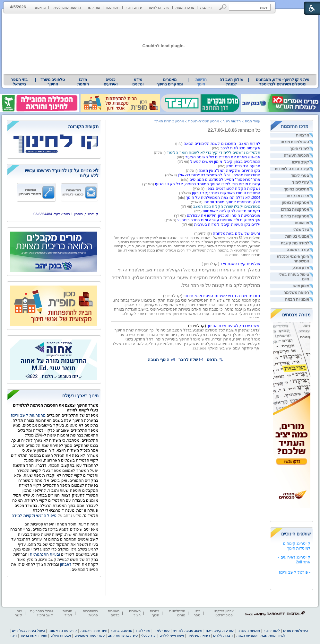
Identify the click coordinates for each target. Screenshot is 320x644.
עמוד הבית (253, 121)
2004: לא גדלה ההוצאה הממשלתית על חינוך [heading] (223, 198)
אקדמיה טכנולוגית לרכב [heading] (240, 148)
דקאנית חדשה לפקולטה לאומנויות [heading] (231, 211)
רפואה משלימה (296, 293)
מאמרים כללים (114, 613)
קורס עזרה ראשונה (63, 631)
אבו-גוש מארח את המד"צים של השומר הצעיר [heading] (223, 157)
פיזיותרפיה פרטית (90, 613)
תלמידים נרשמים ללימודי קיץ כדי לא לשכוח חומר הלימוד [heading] (213, 153)
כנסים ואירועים (111, 82)
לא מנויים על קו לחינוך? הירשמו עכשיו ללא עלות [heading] (62, 173)
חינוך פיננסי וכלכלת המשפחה (293, 259)
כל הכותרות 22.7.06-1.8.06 (234, 130)
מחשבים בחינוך (297, 189)
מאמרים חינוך (135, 613)
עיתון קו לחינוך (159, 7)
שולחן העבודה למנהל (231, 82)
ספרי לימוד (300, 176)
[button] (223, 7)
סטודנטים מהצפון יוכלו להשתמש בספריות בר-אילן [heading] (219, 175)
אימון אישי (301, 286)
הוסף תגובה (159, 360)
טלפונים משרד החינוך (53, 82)
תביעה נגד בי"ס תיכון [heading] (243, 166)
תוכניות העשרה (296, 155)
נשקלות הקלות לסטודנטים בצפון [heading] (233, 189)
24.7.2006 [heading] (255, 318)
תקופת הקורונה (83, 127)
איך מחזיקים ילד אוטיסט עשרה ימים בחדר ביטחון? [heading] (219, 220)
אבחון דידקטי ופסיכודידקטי (224, 613)
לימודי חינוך (300, 149)
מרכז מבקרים (298, 196)
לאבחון (66, 564)
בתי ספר (197, 613)
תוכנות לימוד (67, 613)
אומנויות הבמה (297, 299)
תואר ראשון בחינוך (33, 635)
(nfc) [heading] (179, 144)
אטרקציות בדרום (295, 216)
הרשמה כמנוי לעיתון (66, 7)
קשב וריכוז (300, 162)
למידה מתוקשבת (295, 243)
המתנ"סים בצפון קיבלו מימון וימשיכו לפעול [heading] (225, 162)
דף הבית (206, 7)
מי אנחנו (40, 7)
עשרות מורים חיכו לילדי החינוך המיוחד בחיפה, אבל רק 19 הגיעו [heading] (208, 184)
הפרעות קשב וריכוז (220, 631)
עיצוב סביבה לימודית (292, 169)
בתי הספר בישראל (19, 82)
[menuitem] (283, 82)
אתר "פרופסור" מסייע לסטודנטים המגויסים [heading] (225, 180)
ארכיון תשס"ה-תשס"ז (203, 121)
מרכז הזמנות (185, 7)
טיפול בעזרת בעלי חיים (294, 277)
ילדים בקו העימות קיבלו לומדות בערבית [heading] (227, 225)
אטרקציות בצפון (296, 203)
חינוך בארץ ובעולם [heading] (80, 396)
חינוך (13, 635)
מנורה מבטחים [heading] (296, 315)
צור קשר (94, 7)
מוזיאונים (302, 223)
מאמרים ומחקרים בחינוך (170, 82)
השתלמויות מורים (295, 142)
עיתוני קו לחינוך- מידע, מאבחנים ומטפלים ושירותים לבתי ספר (283, 82)
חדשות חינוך (201, 82)
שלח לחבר (188, 360)
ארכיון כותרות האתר (169, 121)
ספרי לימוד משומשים (90, 635)
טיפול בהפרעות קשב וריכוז (42, 613)
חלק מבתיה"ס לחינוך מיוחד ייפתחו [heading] (232, 202)
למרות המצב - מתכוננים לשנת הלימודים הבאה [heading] (222, 144)
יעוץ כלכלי (149, 635)
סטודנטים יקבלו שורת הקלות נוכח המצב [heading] (227, 207)
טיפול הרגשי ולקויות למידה (34, 516)
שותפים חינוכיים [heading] (296, 534)
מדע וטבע (301, 268)
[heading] (184, 162)
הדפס (212, 360)
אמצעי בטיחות (297, 236)
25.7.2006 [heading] (232, 255)
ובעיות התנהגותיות (44, 554)
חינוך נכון (113, 7)
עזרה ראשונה (298, 250)
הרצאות (303, 135)
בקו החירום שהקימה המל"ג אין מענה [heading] (229, 171)
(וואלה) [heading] (160, 153)
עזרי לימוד (301, 182)
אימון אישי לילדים (172, 635)
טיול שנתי (301, 230)
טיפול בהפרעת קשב (123, 635)
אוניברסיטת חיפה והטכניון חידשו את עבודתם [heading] (224, 216)
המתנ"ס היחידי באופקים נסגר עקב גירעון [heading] (226, 193)
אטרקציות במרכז (295, 209)
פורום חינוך (134, 7)
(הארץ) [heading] (149, 184)
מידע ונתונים (138, 82)
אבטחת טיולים (61, 635)
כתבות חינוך (155, 613)
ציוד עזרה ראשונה (94, 631)
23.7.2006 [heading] (199, 348)
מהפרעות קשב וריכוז (29, 415)
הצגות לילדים (223, 635)
